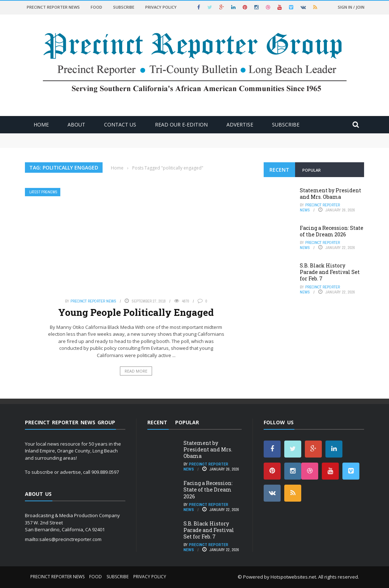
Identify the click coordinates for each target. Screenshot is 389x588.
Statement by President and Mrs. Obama (330, 194)
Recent (279, 170)
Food (96, 7)
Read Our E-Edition (181, 125)
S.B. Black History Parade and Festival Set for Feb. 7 (330, 272)
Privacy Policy (161, 7)
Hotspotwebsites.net (293, 577)
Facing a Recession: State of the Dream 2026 (332, 231)
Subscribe (124, 7)
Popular (312, 170)
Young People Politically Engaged (136, 312)
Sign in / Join (351, 7)
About (76, 125)
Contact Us (120, 125)
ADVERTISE (240, 125)
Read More (136, 371)
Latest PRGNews (43, 192)
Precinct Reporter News (53, 7)
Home (41, 125)
